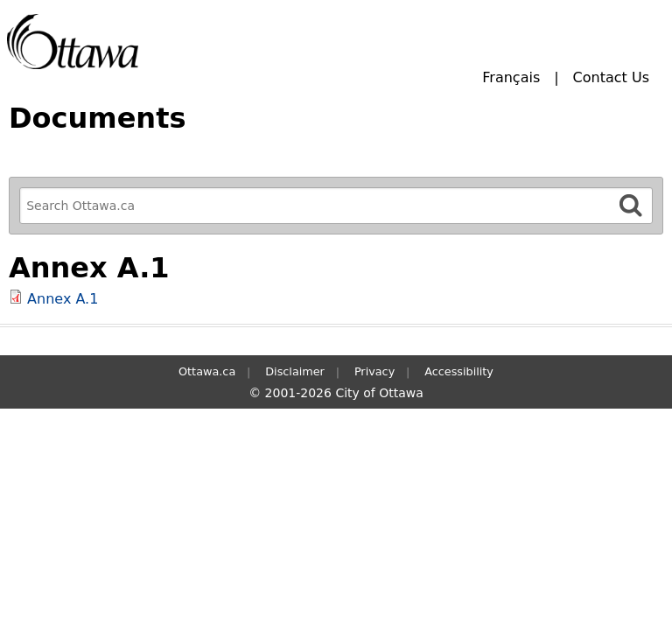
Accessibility (459, 371)
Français (511, 77)
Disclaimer (295, 371)
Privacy (374, 371)
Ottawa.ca (207, 371)
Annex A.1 (63, 299)
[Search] (631, 205)
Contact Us (611, 77)
